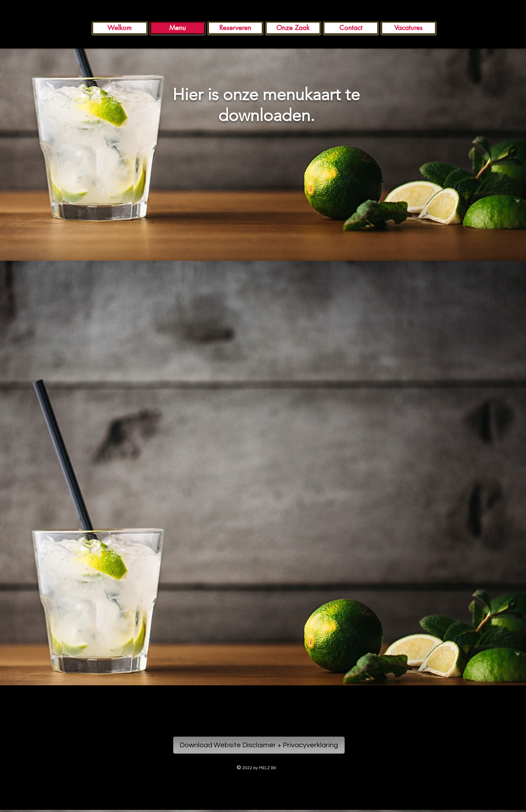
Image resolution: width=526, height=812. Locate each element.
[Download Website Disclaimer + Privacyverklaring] (259, 745)
